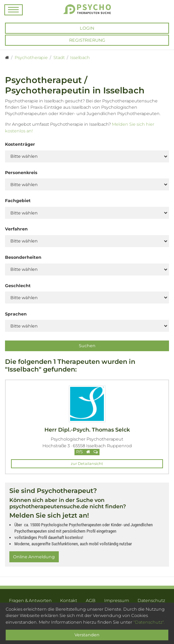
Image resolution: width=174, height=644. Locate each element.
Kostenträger (20, 144)
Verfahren (16, 229)
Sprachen (16, 314)
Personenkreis (21, 173)
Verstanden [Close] (87, 635)
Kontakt (69, 600)
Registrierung (87, 40)
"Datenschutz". (149, 622)
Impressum (117, 600)
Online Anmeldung (34, 557)
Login (87, 28)
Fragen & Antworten (30, 600)
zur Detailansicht (87, 464)
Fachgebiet (18, 201)
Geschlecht (18, 286)
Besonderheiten (23, 257)
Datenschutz (151, 600)
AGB (91, 600)
